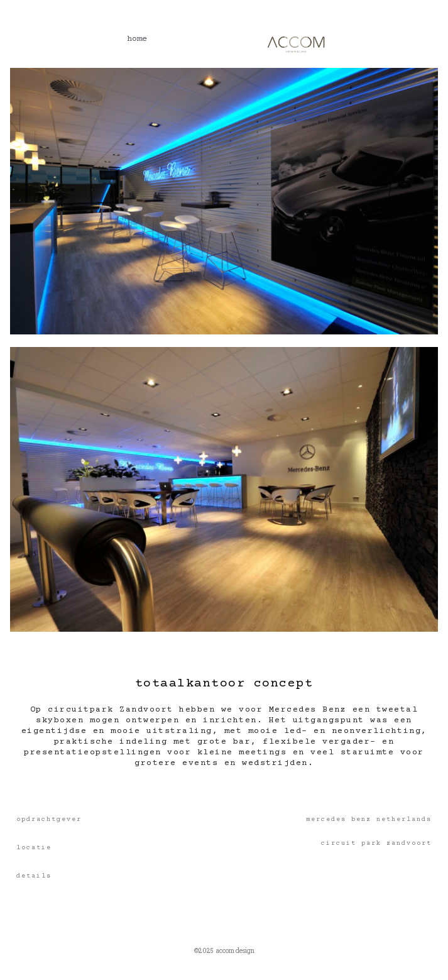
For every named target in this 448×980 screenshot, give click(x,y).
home (137, 39)
